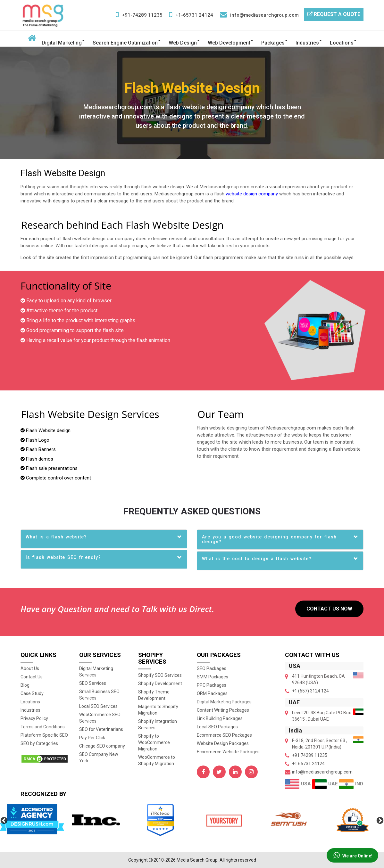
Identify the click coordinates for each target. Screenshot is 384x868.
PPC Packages (212, 685)
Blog (25, 685)
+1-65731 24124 (194, 15)
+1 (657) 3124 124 (310, 691)
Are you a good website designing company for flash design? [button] (269, 539)
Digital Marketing (62, 43)
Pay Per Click (92, 738)
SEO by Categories (39, 743)
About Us (30, 668)
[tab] (104, 539)
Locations (342, 43)
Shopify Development (160, 684)
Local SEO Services (98, 706)
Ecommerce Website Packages (228, 752)
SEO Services (93, 683)
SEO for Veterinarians (101, 729)
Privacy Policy (34, 718)
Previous (3, 820)
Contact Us (32, 677)
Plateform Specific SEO (44, 735)
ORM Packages (212, 693)
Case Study (32, 693)
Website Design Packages (223, 743)
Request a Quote (334, 14)
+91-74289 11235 (142, 15)
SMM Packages (213, 677)
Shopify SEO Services (160, 675)
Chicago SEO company (102, 746)
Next (379, 820)
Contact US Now (329, 609)
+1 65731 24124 (308, 764)
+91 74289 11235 (310, 755)
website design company (252, 194)
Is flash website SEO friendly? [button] (63, 557)
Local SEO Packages (217, 727)
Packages (273, 43)
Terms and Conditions (43, 727)
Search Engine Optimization (125, 43)
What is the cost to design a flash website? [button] (257, 559)
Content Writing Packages (223, 710)
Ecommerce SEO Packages (224, 735)
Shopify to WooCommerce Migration (154, 742)
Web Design (183, 43)
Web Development (229, 43)
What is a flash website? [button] (56, 537)
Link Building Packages (220, 718)
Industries (307, 43)
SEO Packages (212, 668)
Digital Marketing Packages (224, 702)
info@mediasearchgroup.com (264, 15)
